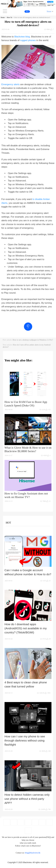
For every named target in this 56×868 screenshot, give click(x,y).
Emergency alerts (10, 84)
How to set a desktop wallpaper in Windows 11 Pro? (33, 340)
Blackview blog (22, 37)
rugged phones (28, 40)
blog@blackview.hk (33, 853)
